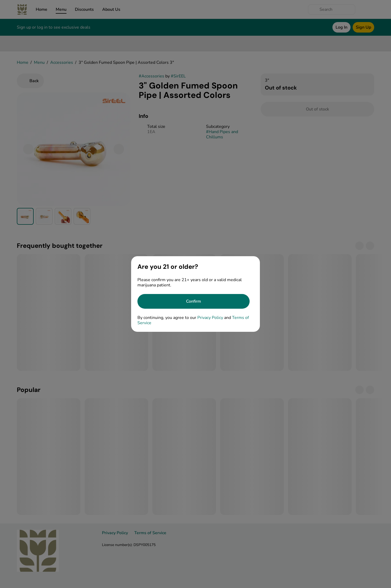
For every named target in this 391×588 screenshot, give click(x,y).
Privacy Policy (210, 318)
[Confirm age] (194, 301)
